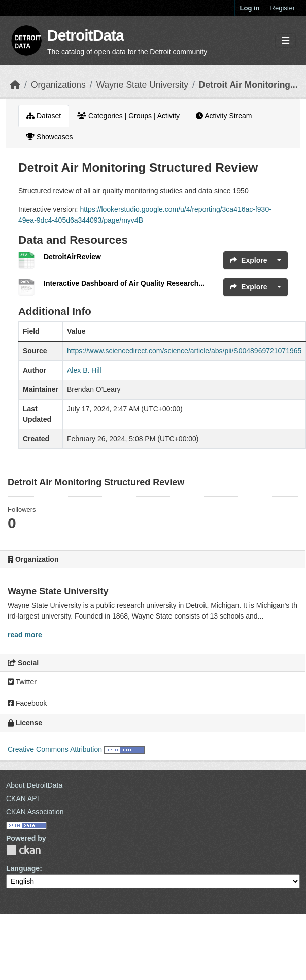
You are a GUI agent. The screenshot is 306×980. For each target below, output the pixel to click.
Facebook (27, 703)
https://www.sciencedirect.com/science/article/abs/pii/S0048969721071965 (184, 351)
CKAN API (23, 798)
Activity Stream (224, 116)
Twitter (22, 682)
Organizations (58, 85)
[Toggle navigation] (285, 41)
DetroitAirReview (72, 257)
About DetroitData (34, 785)
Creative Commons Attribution (55, 749)
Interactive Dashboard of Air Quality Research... (124, 283)
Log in (250, 8)
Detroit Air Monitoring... (248, 85)
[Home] (15, 85)
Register (283, 8)
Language (23, 868)
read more (25, 635)
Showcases (49, 137)
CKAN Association (35, 812)
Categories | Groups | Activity (128, 116)
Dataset (44, 116)
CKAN (23, 850)
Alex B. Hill (84, 370)
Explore (248, 260)
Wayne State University (142, 85)
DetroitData (86, 35)
